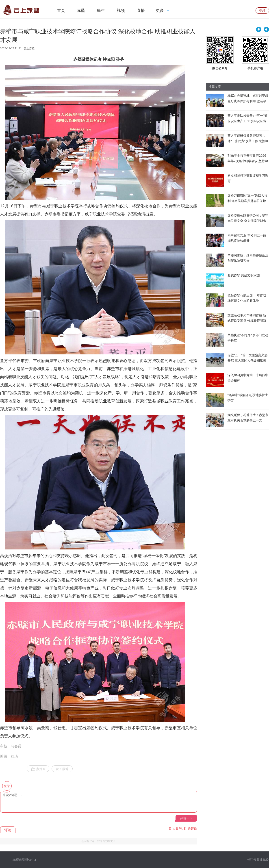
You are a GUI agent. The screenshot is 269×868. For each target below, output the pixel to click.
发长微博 (62, 769)
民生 (101, 10)
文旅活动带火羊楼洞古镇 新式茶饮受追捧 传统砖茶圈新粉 (247, 320)
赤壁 (81, 10)
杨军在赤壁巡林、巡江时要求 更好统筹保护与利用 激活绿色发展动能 (248, 101)
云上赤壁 (29, 48)
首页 (61, 10)
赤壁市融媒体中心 (25, 860)
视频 (121, 10)
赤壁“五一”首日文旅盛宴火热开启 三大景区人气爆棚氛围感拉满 (247, 360)
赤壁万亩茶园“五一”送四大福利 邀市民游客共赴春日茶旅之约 (247, 201)
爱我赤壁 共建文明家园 (244, 275)
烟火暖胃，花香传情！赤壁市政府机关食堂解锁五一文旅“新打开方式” (248, 420)
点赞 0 (38, 769)
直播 (141, 10)
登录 (262, 10)
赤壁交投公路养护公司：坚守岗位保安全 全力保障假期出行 (248, 221)
